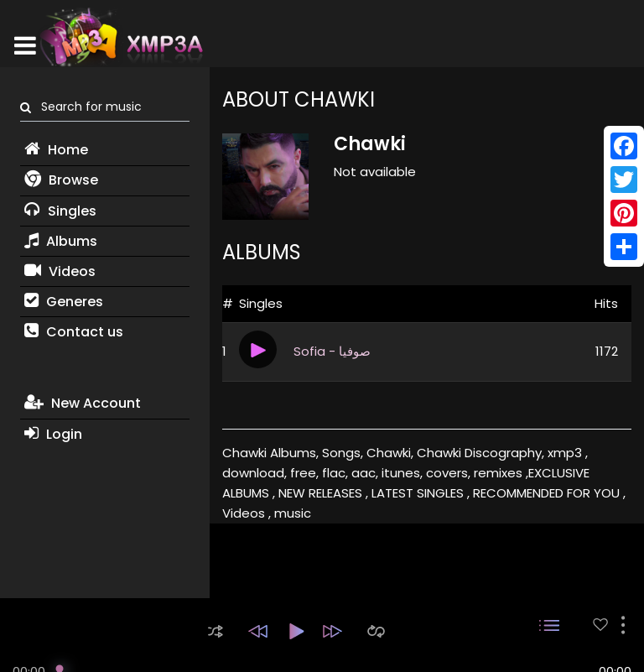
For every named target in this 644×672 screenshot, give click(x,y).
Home (56, 150)
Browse (61, 180)
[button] (216, 631)
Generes (64, 302)
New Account (83, 403)
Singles (60, 211)
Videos (60, 271)
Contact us (74, 332)
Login (53, 434)
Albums (61, 241)
